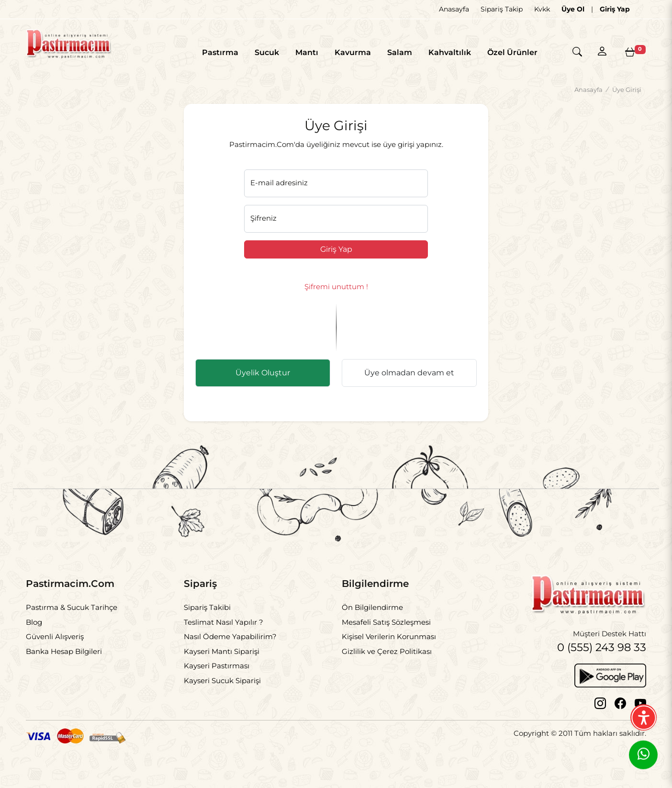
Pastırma (214, 52)
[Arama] (574, 53)
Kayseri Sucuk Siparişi (222, 690)
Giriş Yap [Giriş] (615, 9)
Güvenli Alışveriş (55, 646)
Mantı (301, 52)
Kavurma (347, 52)
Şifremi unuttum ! (336, 296)
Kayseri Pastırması (217, 675)
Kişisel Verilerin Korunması (389, 646)
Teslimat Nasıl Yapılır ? (224, 631)
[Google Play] (610, 685)
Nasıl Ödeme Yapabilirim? (230, 646)
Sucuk (261, 52)
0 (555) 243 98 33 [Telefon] (599, 657)
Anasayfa (454, 9)
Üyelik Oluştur (263, 382)
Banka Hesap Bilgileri (64, 660)
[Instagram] (600, 714)
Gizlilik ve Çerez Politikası (387, 660)
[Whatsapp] (643, 756)
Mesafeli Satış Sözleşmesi (386, 631)
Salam (394, 52)
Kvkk (542, 9)
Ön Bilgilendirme (372, 616)
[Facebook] (620, 714)
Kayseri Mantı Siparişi (222, 660)
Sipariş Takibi (207, 616)
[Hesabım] (602, 52)
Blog (34, 631)
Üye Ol (573, 9)
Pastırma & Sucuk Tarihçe (72, 616)
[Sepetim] (630, 52)
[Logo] (84, 49)
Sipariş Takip (502, 9)
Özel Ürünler (507, 52)
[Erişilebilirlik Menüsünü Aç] (644, 717)
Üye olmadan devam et (409, 382)
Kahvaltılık (444, 52)
